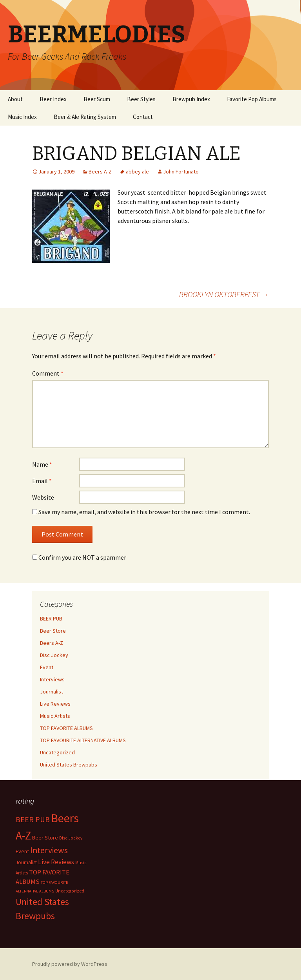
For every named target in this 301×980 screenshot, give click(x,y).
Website (43, 497)
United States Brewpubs (69, 765)
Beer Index (53, 99)
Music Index (22, 117)
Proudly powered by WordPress (70, 964)
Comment (48, 373)
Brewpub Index (191, 99)
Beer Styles (141, 99)
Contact (143, 117)
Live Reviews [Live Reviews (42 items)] (56, 862)
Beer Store (53, 631)
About (15, 99)
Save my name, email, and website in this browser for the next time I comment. (144, 512)
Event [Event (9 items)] (22, 851)
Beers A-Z (100, 172)
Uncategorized (57, 752)
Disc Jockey (54, 655)
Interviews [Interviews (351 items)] (49, 850)
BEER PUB (51, 619)
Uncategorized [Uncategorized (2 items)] (70, 891)
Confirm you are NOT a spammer (79, 557)
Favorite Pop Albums (252, 99)
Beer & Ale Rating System (85, 117)
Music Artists (55, 716)
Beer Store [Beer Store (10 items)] (45, 838)
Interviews (52, 679)
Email (42, 481)
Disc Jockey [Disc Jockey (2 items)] (71, 838)
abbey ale (137, 172)
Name (42, 464)
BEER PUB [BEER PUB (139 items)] (33, 819)
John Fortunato (181, 172)
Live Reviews (55, 704)
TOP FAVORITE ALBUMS (66, 728)
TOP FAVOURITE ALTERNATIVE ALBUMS (83, 740)
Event (47, 667)
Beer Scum (97, 99)
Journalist (52, 692)
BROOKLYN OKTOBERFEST (224, 294)
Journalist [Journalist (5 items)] (26, 862)
